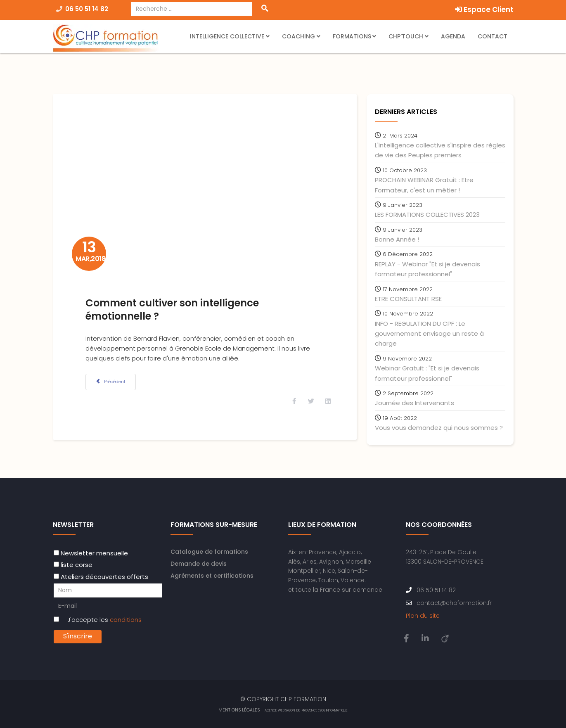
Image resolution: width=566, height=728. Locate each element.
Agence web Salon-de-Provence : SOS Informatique (306, 710)
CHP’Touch (406, 36)
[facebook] (406, 638)
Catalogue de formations (209, 551)
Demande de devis (199, 563)
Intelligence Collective (227, 36)
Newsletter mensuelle (94, 553)
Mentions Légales (239, 710)
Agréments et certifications (212, 575)
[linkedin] (425, 638)
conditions (126, 619)
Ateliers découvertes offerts (104, 576)
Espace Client (484, 9)
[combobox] (192, 9)
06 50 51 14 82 (87, 9)
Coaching (299, 36)
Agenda (453, 36)
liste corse (77, 565)
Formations (352, 36)
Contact (493, 36)
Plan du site (423, 615)
